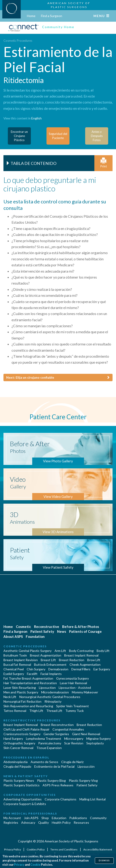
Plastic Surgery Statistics (22, 785)
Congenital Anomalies (68, 729)
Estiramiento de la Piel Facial (54, 766)
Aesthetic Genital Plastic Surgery (28, 651)
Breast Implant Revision (21, 660)
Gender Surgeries (56, 734)
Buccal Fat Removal (17, 664)
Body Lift (103, 651)
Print (103, 163)
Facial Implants (51, 674)
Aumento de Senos (44, 762)
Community (98, 818)
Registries (11, 822)
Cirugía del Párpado (17, 766)
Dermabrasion (58, 669)
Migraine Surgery (99, 739)
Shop (45, 818)
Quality (43, 822)
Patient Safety (42, 631)
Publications (78, 818)
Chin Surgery (36, 669)
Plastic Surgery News (19, 780)
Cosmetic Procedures (18, 41)
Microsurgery (74, 739)
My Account (12, 818)
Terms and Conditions (64, 849)
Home (31, 16)
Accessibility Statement (98, 849)
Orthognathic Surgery (19, 743)
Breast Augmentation (46, 655)
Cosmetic (23, 627)
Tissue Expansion (49, 748)
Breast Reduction (72, 660)
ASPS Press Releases (58, 785)
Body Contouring (81, 651)
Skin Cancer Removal (18, 748)
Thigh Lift (36, 711)
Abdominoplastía (16, 762)
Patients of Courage (85, 631)
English (36, 118)
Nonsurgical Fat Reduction (22, 701)
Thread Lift (54, 711)
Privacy (19, 865)
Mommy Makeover (85, 692)
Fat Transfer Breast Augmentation (28, 678)
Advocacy (28, 822)
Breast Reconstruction (57, 725)
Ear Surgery (102, 669)
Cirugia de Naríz (72, 762)
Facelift (32, 674)
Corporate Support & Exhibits (25, 804)
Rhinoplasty (53, 701)
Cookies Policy (36, 849)
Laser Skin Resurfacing (20, 688)
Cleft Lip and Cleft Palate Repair (26, 729)
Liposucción (86, 766)
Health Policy (61, 822)
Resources (81, 822)
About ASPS (13, 636)
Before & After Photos (81, 627)
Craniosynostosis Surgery (22, 734)
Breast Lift (48, 660)
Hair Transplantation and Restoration (30, 683)
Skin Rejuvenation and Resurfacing (28, 706)
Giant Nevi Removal (86, 734)
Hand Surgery (13, 739)
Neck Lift (10, 697)
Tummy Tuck (75, 711)
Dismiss (104, 861)
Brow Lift (94, 660)
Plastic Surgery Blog (51, 780)
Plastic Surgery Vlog (83, 780)
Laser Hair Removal (73, 683)
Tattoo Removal (15, 711)
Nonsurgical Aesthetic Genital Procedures (50, 697)
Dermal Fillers (81, 669)
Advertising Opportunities (23, 799)
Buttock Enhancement (50, 664)
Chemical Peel (14, 669)
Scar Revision (74, 743)
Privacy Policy (13, 849)
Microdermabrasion (55, 692)
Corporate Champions (61, 799)
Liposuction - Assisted (75, 688)
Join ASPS (31, 818)
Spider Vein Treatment (72, 706)
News (62, 631)
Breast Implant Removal (81, 655)
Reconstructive (47, 627)
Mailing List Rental (93, 799)
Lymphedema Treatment (44, 739)
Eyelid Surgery (14, 674)
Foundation (35, 636)
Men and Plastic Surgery (21, 692)
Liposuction (47, 688)
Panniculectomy (50, 743)
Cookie (35, 865)
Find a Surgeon (52, 16)
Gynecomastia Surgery (72, 678)
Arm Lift (60, 651)
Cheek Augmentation (85, 664)
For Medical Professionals (30, 813)
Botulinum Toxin (15, 655)
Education (59, 818)
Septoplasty (95, 743)
